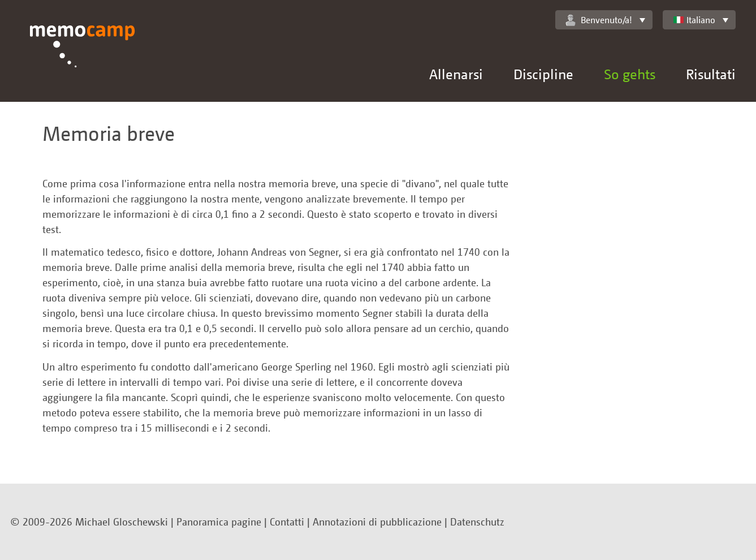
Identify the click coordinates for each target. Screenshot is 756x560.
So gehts (630, 74)
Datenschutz (477, 522)
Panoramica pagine (219, 522)
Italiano (694, 20)
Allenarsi (456, 74)
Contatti (287, 522)
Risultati (711, 74)
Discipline (543, 74)
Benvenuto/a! (599, 20)
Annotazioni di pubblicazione (377, 522)
